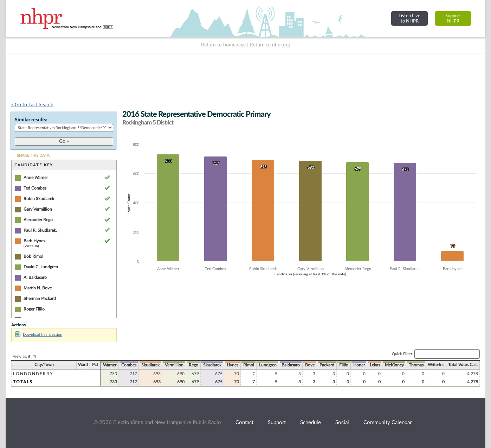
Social (342, 423)
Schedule (311, 423)
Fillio (344, 365)
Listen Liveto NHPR (409, 18)
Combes (129, 365)
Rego (193, 365)
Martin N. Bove (38, 288)
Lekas (375, 365)
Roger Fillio (34, 309)
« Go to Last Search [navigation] (32, 105)
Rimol (249, 365)
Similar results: (31, 120)
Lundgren (268, 365)
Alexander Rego (38, 220)
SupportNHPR (453, 18)
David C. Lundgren (41, 267)
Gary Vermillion (38, 209)
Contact (244, 423)
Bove (310, 365)
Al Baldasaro (35, 277)
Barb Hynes (34, 241)
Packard (327, 365)
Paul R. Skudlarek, (40, 230)
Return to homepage (223, 45)
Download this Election (39, 335)
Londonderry (33, 374)
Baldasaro (291, 365)
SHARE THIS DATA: (34, 156)
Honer (359, 365)
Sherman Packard (40, 299)
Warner (110, 365)
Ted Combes (35, 188)
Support (277, 423)
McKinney (394, 365)
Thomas (416, 365)
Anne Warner (36, 178)
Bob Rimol (33, 256)
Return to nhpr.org (270, 45)
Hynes (232, 365)
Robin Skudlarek (39, 199)
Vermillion (174, 365)
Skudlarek (150, 365)
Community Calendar (387, 423)
